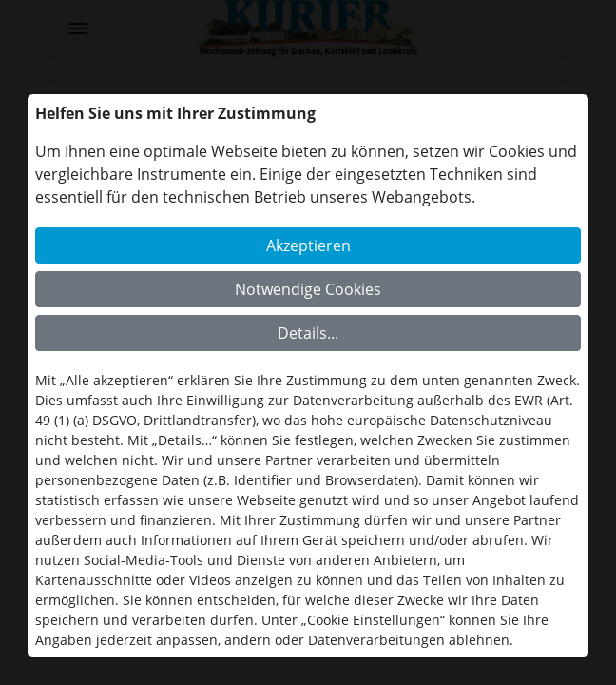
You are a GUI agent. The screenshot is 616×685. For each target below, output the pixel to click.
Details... (308, 333)
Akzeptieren (308, 245)
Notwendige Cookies (308, 289)
